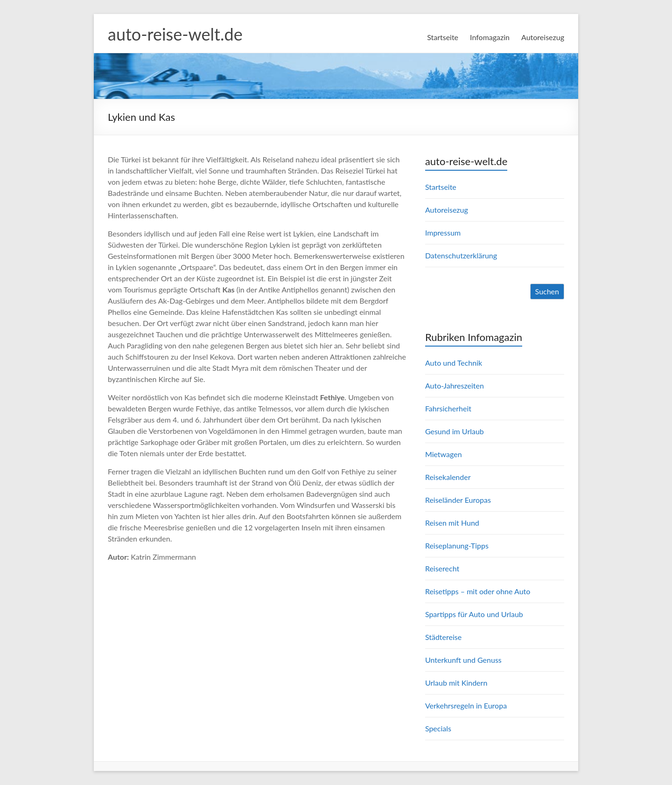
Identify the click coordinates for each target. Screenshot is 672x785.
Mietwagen (444, 454)
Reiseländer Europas (458, 500)
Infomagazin (490, 37)
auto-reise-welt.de (175, 34)
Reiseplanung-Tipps (457, 545)
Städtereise (443, 637)
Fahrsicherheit (448, 408)
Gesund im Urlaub (455, 431)
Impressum (443, 233)
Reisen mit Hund (452, 523)
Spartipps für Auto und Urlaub (474, 614)
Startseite (443, 37)
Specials (438, 728)
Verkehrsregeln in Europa (466, 705)
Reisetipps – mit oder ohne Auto (478, 591)
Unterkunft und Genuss (463, 660)
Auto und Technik (454, 363)
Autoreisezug (543, 37)
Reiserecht (442, 568)
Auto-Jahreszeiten (455, 386)
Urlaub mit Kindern (456, 683)
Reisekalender (448, 477)
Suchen (547, 291)
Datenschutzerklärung (461, 255)
